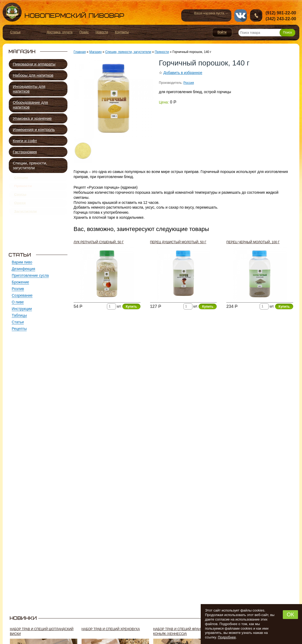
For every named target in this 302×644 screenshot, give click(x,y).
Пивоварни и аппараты (34, 64)
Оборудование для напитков (30, 105)
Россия (189, 83)
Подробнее (227, 637)
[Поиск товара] (267, 33)
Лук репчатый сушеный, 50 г (99, 242)
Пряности (23, 189)
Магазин (95, 52)
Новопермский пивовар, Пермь (63, 12)
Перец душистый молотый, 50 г (178, 242)
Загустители (25, 220)
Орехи (20, 210)
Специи (21, 179)
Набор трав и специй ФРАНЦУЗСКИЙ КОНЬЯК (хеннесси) (185, 631)
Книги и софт (25, 141)
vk (241, 16)
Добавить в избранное (183, 73)
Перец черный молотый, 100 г (253, 242)
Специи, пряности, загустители (30, 165)
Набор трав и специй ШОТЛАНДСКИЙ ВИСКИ (42, 631)
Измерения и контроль (34, 129)
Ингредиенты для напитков (29, 89)
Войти (222, 32)
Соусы (20, 199)
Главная (80, 52)
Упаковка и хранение (32, 118)
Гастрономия (25, 152)
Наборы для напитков (33, 75)
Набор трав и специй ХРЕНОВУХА (111, 629)
